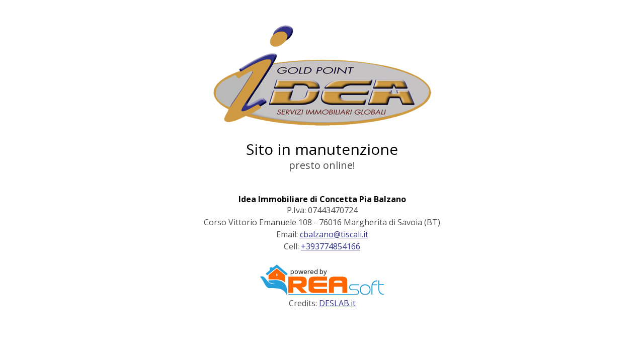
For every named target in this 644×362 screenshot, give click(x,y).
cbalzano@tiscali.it (334, 234)
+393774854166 (331, 246)
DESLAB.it (337, 303)
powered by (309, 271)
